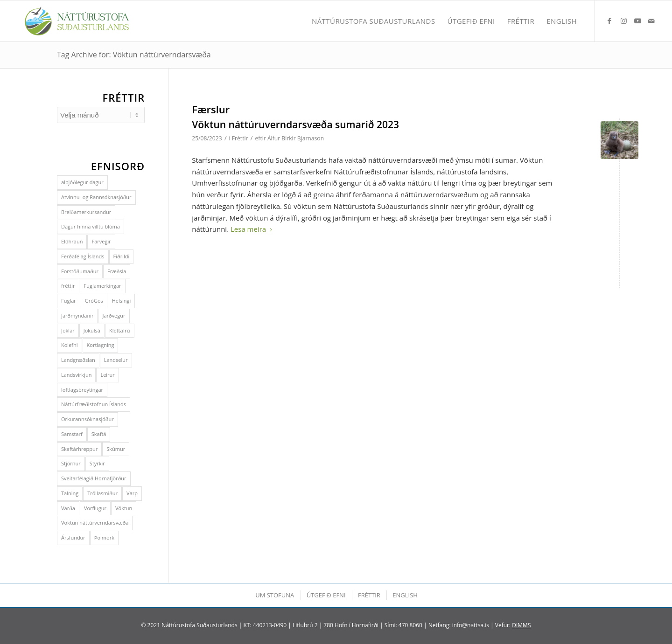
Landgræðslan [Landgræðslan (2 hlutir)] (78, 360)
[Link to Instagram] (623, 21)
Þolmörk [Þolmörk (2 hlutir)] (104, 537)
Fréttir (240, 138)
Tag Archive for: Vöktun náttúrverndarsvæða (134, 55)
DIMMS (521, 625)
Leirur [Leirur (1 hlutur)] (107, 375)
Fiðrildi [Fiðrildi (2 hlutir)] (122, 256)
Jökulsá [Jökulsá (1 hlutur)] (92, 330)
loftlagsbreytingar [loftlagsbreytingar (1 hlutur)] (82, 390)
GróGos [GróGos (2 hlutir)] (94, 301)
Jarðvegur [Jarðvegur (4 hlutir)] (114, 315)
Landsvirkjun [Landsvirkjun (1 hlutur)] (76, 375)
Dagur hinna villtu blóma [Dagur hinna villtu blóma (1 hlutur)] (91, 226)
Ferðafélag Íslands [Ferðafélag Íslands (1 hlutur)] (83, 256)
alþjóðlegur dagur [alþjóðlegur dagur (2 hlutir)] (82, 182)
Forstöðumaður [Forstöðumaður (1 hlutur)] (80, 271)
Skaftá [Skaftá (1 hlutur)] (99, 434)
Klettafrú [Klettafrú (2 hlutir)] (120, 330)
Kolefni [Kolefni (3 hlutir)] (70, 345)
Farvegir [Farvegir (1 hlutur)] (101, 241)
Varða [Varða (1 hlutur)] (68, 508)
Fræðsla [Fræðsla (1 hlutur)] (117, 271)
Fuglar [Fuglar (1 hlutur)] (69, 301)
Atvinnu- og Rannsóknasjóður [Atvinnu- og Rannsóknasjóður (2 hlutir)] (96, 197)
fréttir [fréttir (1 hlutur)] (68, 286)
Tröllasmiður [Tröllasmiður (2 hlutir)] (102, 493)
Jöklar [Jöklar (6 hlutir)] (68, 330)
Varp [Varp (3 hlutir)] (132, 493)
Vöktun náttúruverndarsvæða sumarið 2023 (295, 125)
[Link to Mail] (651, 21)
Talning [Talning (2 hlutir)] (70, 493)
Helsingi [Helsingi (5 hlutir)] (122, 301)
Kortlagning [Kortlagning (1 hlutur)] (101, 345)
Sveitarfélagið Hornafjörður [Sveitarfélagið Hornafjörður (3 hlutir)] (94, 478)
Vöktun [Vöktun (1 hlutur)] (124, 508)
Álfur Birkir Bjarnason (296, 138)
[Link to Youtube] (637, 21)
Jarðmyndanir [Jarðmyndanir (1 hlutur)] (77, 315)
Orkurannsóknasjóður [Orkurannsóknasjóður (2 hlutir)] (87, 419)
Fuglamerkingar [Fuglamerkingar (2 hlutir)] (103, 286)
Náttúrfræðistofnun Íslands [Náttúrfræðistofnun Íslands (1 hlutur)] (94, 404)
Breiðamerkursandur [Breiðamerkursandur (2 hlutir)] (86, 212)
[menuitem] (374, 21)
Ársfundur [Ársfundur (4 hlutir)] (73, 537)
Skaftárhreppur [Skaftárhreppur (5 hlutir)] (79, 449)
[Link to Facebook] (609, 21)
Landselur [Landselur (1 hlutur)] (116, 360)
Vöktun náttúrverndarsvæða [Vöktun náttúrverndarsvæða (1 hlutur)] (95, 523)
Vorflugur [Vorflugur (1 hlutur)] (95, 508)
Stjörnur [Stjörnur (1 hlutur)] (71, 463)
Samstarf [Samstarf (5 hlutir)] (72, 434)
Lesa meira (253, 229)
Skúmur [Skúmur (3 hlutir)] (116, 449)
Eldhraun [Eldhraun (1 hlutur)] (72, 241)
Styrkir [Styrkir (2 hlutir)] (97, 463)
